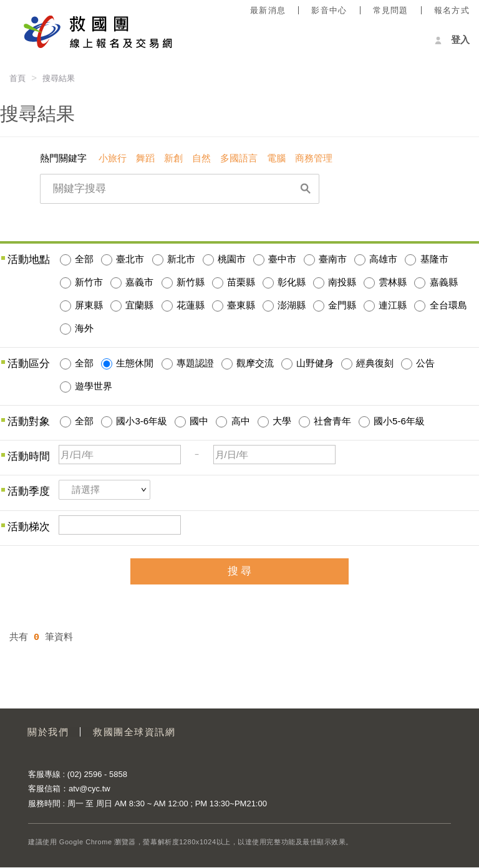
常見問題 (391, 10)
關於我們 (49, 732)
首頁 (17, 78)
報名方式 (452, 10)
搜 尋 (240, 571)
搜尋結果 (59, 78)
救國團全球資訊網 (136, 732)
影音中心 (329, 10)
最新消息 (268, 10)
